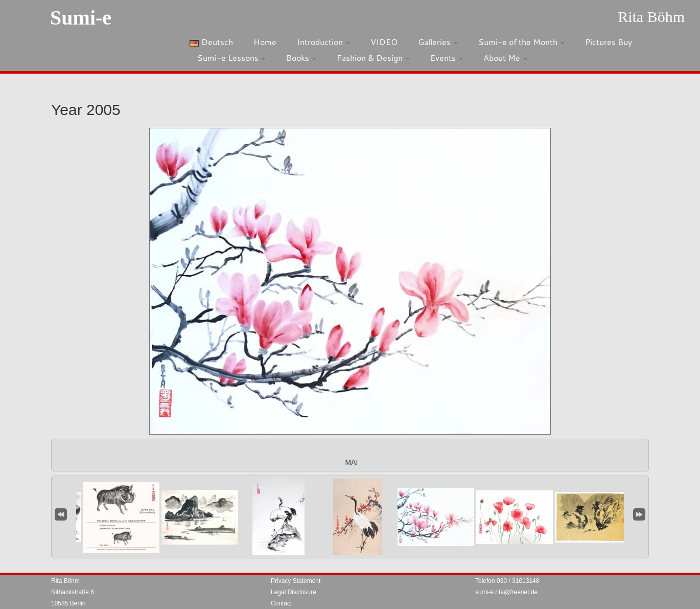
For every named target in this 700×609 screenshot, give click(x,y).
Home (265, 42)
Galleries (438, 42)
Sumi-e (81, 18)
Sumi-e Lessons (231, 58)
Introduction (323, 42)
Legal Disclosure (294, 592)
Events (447, 58)
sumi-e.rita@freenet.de (506, 592)
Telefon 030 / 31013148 (507, 581)
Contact (281, 603)
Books (301, 58)
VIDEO (384, 42)
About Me (505, 58)
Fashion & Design (373, 58)
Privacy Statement (296, 581)
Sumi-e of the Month (521, 42)
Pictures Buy (609, 42)
